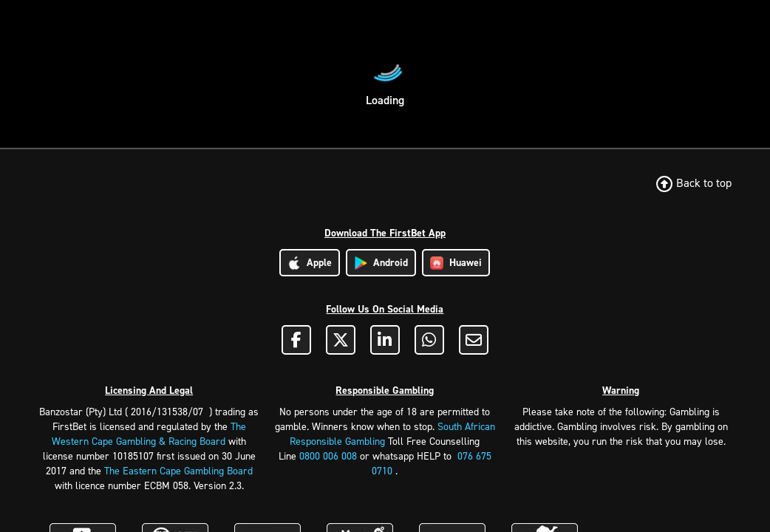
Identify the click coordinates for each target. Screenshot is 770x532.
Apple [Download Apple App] (310, 263)
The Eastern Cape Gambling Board (178, 471)
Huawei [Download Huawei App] (456, 263)
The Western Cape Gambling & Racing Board (149, 434)
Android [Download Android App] (381, 263)
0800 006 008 (328, 456)
